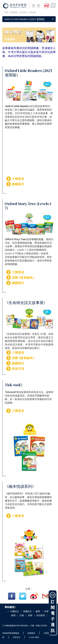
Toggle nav (53, 6)
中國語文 (15, 611)
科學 (46, 611)
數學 (38, 611)
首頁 (6, 12)
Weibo (34, 596)
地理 (30, 615)
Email (46, 596)
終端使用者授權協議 (11, 633)
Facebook (12, 596)
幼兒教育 (41, 615)
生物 (22, 615)
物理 (13, 615)
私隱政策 (31, 633)
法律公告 (17, 637)
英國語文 (27, 611)
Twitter (23, 596)
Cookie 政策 (34, 637)
